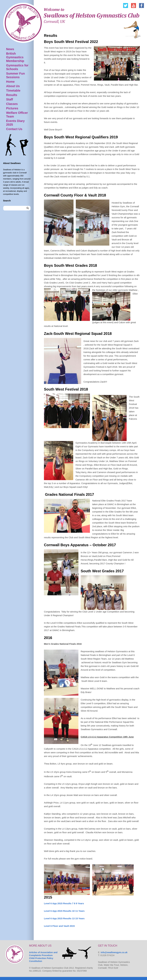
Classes (12, 104)
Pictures (12, 108)
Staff (9, 99)
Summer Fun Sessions (15, 75)
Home (10, 82)
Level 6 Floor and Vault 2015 (59, 926)
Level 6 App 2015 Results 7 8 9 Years (64, 903)
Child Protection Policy (41, 958)
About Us (13, 86)
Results (12, 95)
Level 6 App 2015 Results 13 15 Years (64, 918)
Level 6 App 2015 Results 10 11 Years (64, 911)
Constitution (36, 961)
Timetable (13, 90)
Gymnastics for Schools (17, 67)
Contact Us (14, 129)
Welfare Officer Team (17, 115)
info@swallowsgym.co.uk (114, 952)
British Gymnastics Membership (15, 57)
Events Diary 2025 (15, 123)
